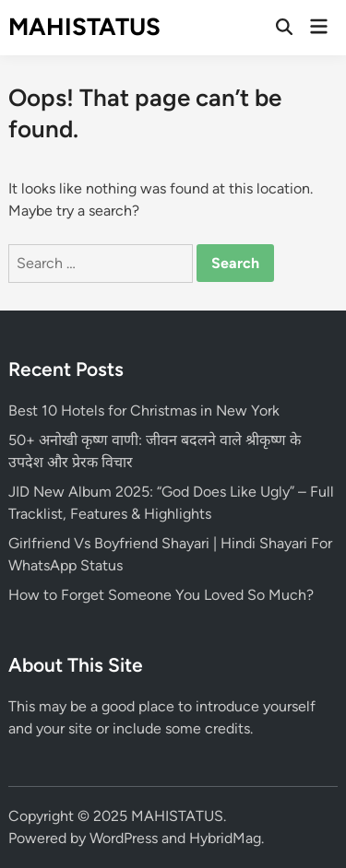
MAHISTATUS (84, 27)
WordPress (124, 838)
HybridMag (225, 838)
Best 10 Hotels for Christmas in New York (144, 411)
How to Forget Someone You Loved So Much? (161, 595)
